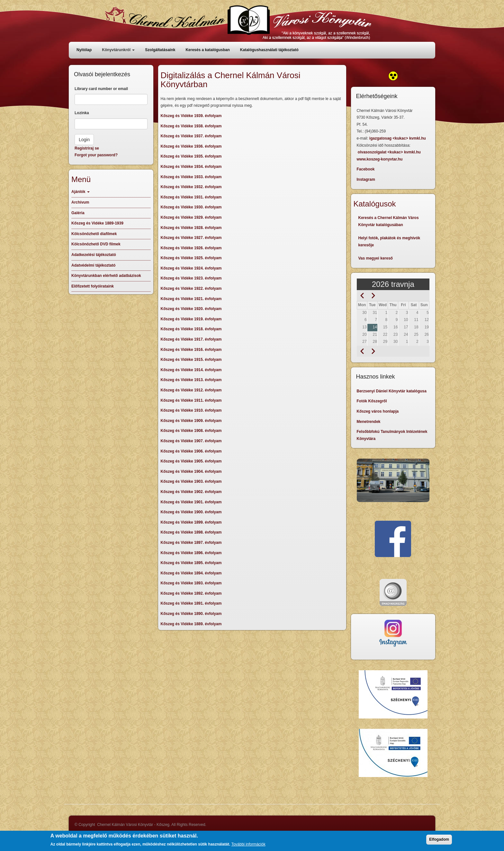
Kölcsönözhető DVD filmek (96, 244)
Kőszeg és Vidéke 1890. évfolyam (191, 614)
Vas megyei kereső (376, 258)
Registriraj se (87, 148)
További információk (248, 846)
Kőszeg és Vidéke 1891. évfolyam (191, 603)
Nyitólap (84, 50)
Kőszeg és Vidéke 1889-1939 (97, 223)
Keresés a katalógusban (207, 50)
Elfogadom (439, 842)
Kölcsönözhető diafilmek (94, 234)
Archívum (80, 202)
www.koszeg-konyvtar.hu (380, 159)
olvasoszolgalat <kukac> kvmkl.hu (390, 152)
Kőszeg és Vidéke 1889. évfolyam (191, 624)
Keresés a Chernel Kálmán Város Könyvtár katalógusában (389, 221)
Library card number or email (101, 89)
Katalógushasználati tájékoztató (269, 50)
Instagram (366, 179)
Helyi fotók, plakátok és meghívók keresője (389, 242)
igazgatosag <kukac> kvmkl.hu (398, 138)
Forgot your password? (96, 155)
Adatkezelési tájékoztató (94, 255)
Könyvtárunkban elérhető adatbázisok (106, 276)
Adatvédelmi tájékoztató (93, 265)
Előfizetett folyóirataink (93, 286)
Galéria (78, 213)
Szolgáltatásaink (160, 50)
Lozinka (82, 113)
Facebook (366, 169)
